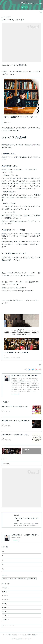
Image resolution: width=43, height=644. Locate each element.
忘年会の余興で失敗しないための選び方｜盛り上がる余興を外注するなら (22, 571)
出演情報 (22, 581)
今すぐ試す (24, 7)
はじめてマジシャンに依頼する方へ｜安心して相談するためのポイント (21, 562)
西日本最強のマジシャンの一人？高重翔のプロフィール (19, 423)
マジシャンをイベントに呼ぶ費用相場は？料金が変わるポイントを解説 (21, 567)
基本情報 (32, 581)
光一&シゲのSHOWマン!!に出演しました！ (15, 408)
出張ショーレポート (9, 581)
